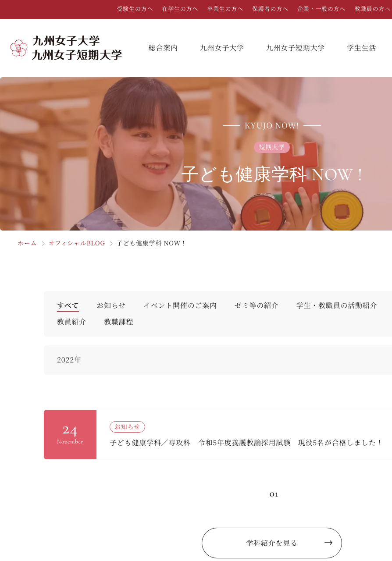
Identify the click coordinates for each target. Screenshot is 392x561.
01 (274, 493)
